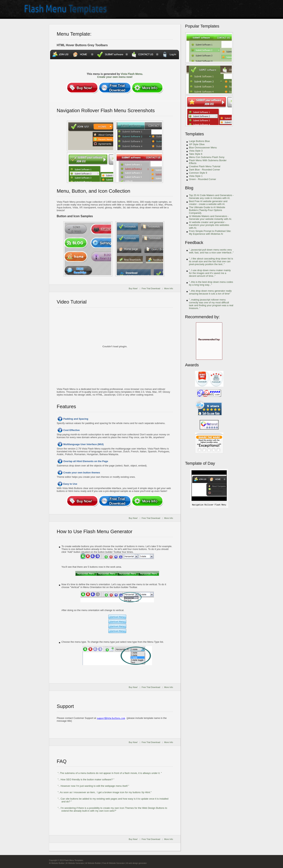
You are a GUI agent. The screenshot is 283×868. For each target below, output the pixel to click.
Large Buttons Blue (199, 141)
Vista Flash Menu (132, 74)
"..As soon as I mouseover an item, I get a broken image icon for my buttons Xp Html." (105, 792)
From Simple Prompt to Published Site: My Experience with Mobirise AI (210, 232)
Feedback (194, 243)
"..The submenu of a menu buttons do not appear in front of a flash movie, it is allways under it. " (110, 773)
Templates (194, 134)
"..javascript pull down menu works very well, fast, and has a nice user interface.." (211, 251)
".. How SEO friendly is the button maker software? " (86, 779)
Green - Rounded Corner (203, 179)
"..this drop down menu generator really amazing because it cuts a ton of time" (210, 292)
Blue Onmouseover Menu (203, 148)
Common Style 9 (198, 173)
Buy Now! (133, 288)
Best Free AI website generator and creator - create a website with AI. (208, 203)
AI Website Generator (75, 863)
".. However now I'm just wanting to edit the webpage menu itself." (93, 786)
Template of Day (200, 463)
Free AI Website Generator (114, 863)
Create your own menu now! (115, 77)
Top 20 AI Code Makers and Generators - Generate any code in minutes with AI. (211, 197)
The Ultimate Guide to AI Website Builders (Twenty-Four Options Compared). (207, 210)
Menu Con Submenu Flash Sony (207, 157)
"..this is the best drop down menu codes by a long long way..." (211, 283)
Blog (189, 188)
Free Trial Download (151, 288)
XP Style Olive (197, 144)
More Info (169, 288)
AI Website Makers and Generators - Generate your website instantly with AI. (210, 218)
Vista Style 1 (196, 176)
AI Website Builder (57, 863)
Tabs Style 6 (196, 154)
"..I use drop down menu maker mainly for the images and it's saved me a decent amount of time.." (210, 273)
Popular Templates (202, 26)
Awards (192, 365)
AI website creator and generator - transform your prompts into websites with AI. (209, 225)
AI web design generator (136, 863)
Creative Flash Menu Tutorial (205, 166)
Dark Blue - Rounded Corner (205, 170)
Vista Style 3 (196, 151)
